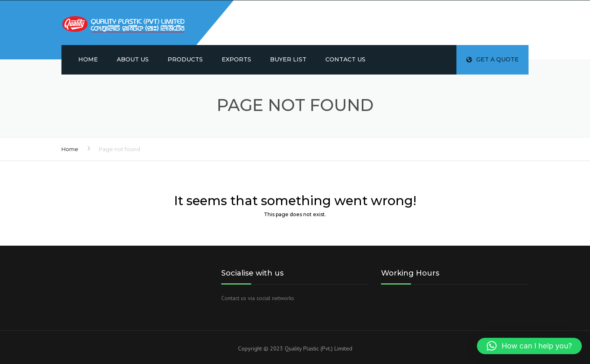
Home (88, 59)
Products (185, 59)
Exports (236, 59)
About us (133, 59)
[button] (529, 346)
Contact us (345, 59)
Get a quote (492, 59)
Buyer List (288, 59)
